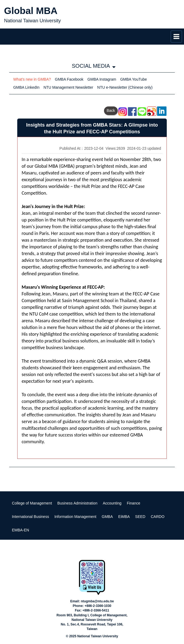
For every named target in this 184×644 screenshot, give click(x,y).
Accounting (112, 503)
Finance (134, 503)
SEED (140, 517)
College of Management (32, 503)
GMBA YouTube (133, 79)
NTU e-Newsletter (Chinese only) (125, 87)
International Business (30, 517)
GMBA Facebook (69, 79)
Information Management (75, 517)
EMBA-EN (20, 530)
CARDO (158, 517)
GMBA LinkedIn (26, 87)
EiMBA (124, 517)
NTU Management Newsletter (68, 87)
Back (111, 110)
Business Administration (77, 503)
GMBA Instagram (102, 79)
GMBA (107, 517)
